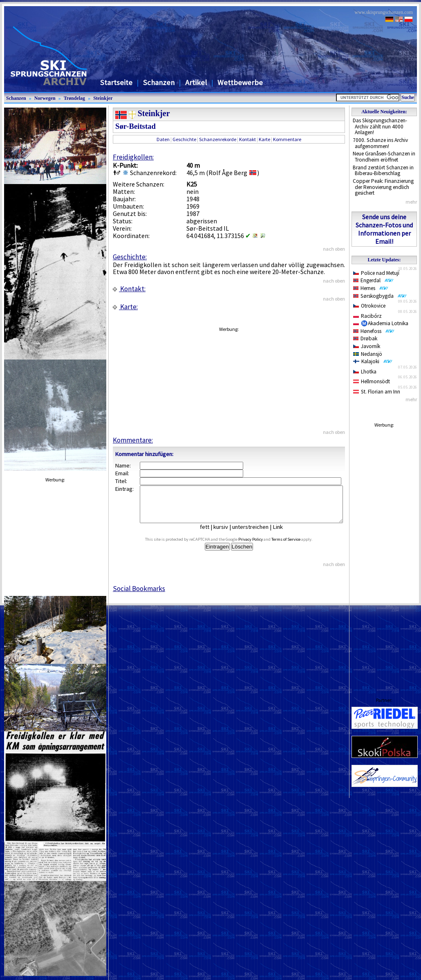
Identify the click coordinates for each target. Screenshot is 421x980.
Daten (163, 139)
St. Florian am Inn (377, 392)
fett (211, 534)
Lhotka (365, 372)
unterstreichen (256, 534)
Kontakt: (129, 289)
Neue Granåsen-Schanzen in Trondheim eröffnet (384, 157)
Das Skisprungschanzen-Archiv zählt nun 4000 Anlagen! (380, 126)
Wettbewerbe (240, 82)
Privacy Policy (260, 547)
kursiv (227, 534)
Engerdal (373, 280)
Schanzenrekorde (218, 139)
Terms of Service (295, 547)
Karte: (125, 307)
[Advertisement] (384, 555)
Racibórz (367, 316)
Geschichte (184, 139)
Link (284, 534)
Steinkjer (103, 98)
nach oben (334, 249)
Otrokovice (369, 306)
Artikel (196, 82)
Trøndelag (74, 98)
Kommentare (287, 139)
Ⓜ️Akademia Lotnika (381, 323)
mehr (411, 202)
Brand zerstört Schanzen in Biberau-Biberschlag (383, 171)
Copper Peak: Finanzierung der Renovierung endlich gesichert (383, 187)
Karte (264, 139)
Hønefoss (374, 331)
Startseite (116, 82)
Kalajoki (373, 361)
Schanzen (159, 82)
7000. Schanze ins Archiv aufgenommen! (380, 143)
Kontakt (247, 139)
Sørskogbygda (380, 296)
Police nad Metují (376, 273)
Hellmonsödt (372, 381)
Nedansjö (368, 354)
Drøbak (365, 338)
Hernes (371, 288)
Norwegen (45, 98)
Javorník (367, 346)
